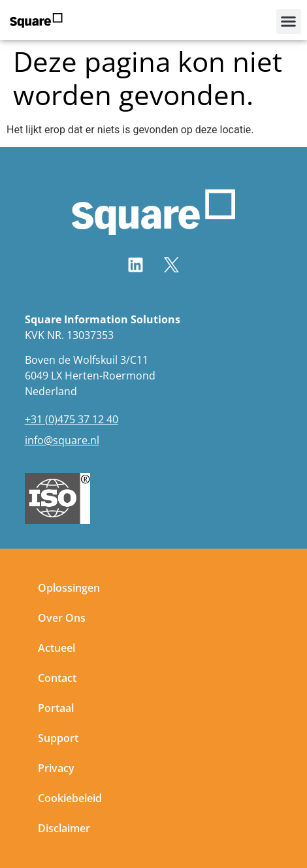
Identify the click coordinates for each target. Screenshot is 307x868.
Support (58, 738)
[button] (289, 22)
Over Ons (62, 618)
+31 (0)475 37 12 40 (72, 419)
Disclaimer (64, 828)
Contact (57, 678)
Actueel (57, 648)
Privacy (56, 768)
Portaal (56, 708)
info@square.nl (62, 440)
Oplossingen (69, 588)
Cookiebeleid (70, 798)
